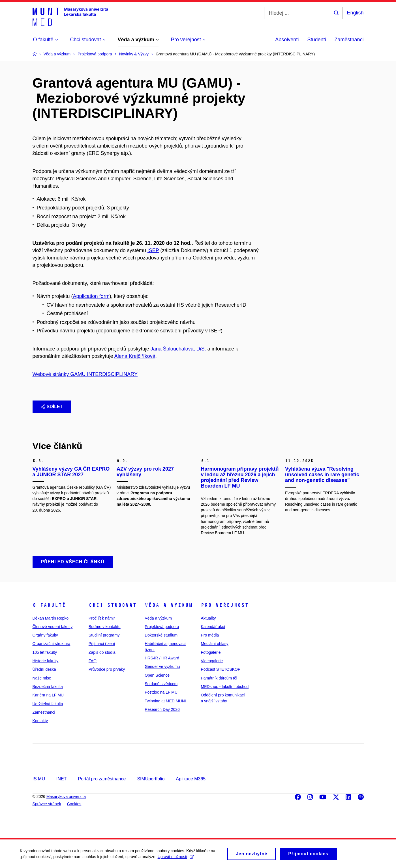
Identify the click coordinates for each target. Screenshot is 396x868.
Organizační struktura (52, 644)
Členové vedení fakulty (53, 627)
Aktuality (208, 618)
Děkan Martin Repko (51, 618)
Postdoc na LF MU (161, 692)
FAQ (93, 661)
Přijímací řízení (102, 644)
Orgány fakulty (45, 635)
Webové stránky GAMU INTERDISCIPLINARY (85, 374)
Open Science (157, 675)
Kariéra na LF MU (48, 695)
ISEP (153, 250)
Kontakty (40, 721)
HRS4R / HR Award (162, 658)
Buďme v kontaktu (105, 627)
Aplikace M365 (191, 779)
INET (61, 779)
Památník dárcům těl (219, 678)
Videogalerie (212, 661)
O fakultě (49, 605)
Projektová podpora (162, 627)
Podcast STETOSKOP (221, 669)
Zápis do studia (102, 652)
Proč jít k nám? (102, 618)
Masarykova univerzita (66, 796)
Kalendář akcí (213, 627)
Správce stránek (47, 804)
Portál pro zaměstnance (102, 779)
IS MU (39, 779)
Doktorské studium (161, 635)
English (355, 13)
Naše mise (42, 678)
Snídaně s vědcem (161, 684)
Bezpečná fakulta (48, 687)
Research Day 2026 (162, 709)
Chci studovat (113, 605)
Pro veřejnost (225, 605)
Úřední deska (44, 669)
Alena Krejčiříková (135, 356)
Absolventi (287, 40)
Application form (91, 296)
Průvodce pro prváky (107, 669)
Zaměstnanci (349, 40)
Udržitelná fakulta (48, 704)
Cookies (74, 804)
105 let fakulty (45, 652)
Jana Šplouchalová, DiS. (179, 349)
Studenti (316, 40)
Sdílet (52, 407)
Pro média (210, 635)
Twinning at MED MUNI (165, 701)
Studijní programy (104, 635)
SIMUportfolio (151, 779)
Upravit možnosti (176, 860)
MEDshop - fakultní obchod (225, 687)
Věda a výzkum (169, 605)
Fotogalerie (211, 652)
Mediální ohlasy (214, 644)
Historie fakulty (46, 661)
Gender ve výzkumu (162, 666)
